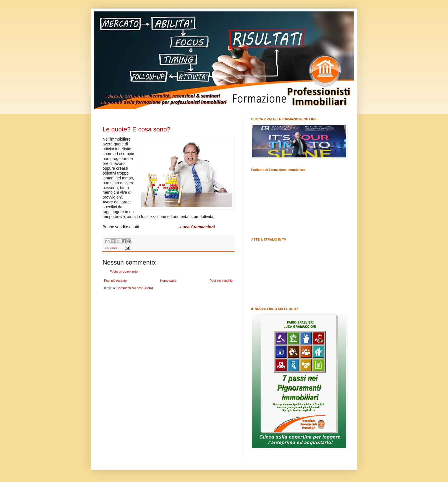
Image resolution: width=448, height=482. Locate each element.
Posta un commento (124, 271)
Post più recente (115, 281)
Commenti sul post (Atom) (135, 288)
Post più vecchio (221, 281)
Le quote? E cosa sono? (136, 129)
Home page (168, 281)
